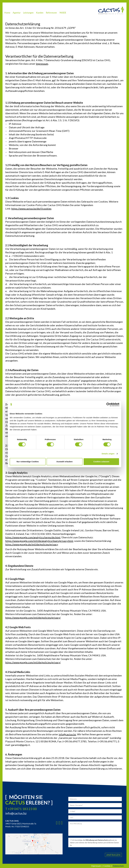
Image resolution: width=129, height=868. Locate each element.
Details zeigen (108, 454)
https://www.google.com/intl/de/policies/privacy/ (33, 618)
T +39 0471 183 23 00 (21, 809)
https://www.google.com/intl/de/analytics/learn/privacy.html (39, 541)
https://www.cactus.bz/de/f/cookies (31, 209)
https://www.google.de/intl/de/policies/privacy (32, 544)
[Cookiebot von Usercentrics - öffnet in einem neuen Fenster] (108, 405)
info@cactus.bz (67, 734)
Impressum (42, 64)
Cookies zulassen (101, 462)
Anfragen (113, 855)
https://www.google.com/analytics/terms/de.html (33, 537)
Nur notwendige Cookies (28, 462)
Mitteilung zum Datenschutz (97, 840)
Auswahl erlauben (64, 462)
